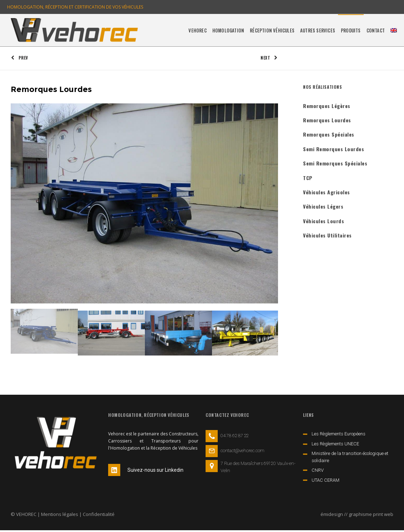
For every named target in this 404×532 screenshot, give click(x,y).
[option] (144, 205)
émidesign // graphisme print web (357, 516)
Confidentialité (99, 516)
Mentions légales (60, 516)
